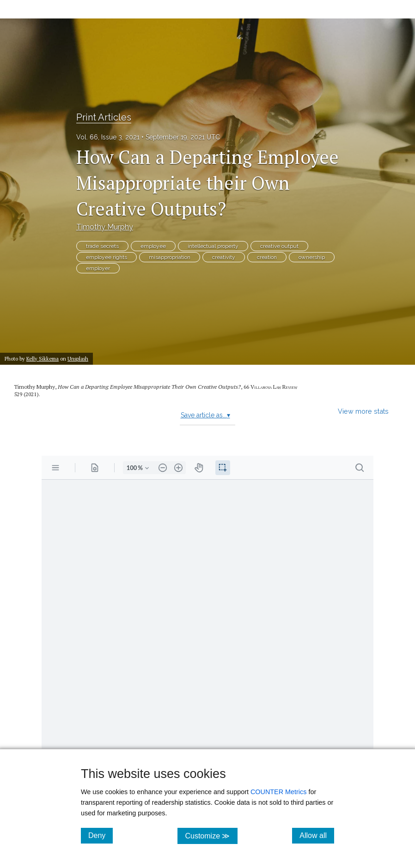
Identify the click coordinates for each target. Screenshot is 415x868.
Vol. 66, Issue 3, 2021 (108, 137)
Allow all (317, 835)
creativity (224, 257)
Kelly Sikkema (43, 359)
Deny (101, 835)
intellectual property (213, 246)
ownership (312, 257)
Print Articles (104, 117)
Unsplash (78, 359)
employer (98, 268)
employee (153, 246)
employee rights (107, 257)
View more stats (363, 411)
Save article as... (205, 415)
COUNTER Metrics (279, 792)
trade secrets (102, 246)
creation (267, 257)
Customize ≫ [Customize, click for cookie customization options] (211, 835)
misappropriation (170, 257)
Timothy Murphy (105, 227)
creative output (279, 246)
